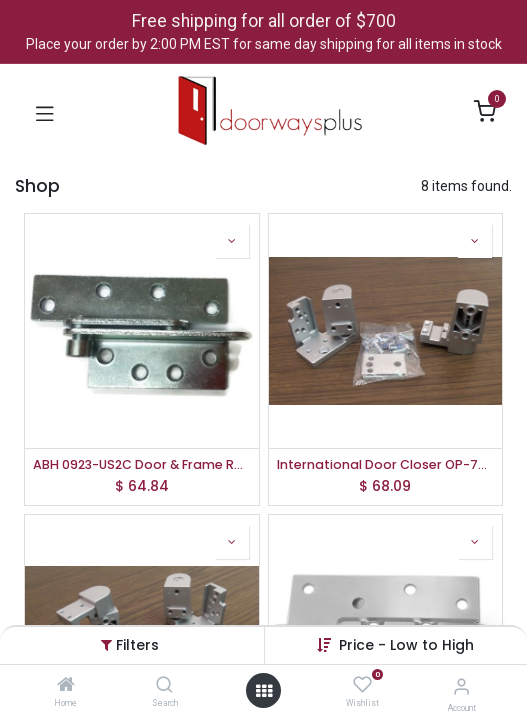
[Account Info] (461, 686)
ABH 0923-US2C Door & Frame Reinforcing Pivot (142, 464)
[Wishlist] (362, 685)
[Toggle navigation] (45, 112)
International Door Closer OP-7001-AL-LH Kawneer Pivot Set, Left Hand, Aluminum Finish (386, 464)
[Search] (164, 686)
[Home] (66, 686)
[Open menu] (264, 691)
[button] (406, 645)
